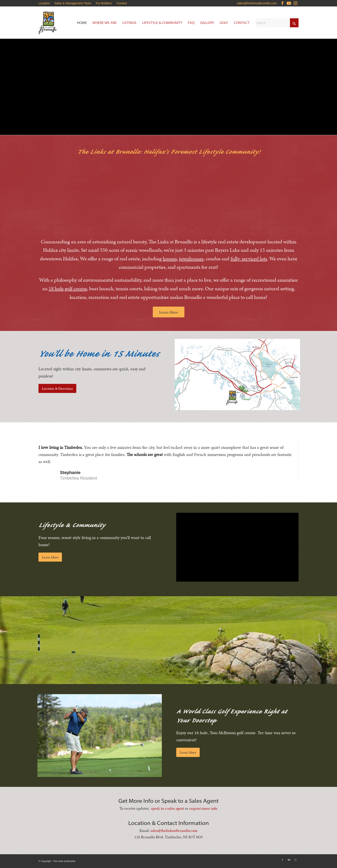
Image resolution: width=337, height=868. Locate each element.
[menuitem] (45, 3)
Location (44, 3)
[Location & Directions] (57, 388)
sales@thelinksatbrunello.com (257, 3)
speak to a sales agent (168, 808)
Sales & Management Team (73, 3)
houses (170, 259)
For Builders (104, 3)
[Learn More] (169, 312)
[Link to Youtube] (289, 3)
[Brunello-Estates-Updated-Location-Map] (237, 374)
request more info (203, 808)
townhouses (191, 259)
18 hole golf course (68, 289)
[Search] (277, 23)
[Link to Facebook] (282, 3)
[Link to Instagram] (295, 3)
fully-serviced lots (249, 259)
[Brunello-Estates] (64, 23)
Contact (122, 3)
